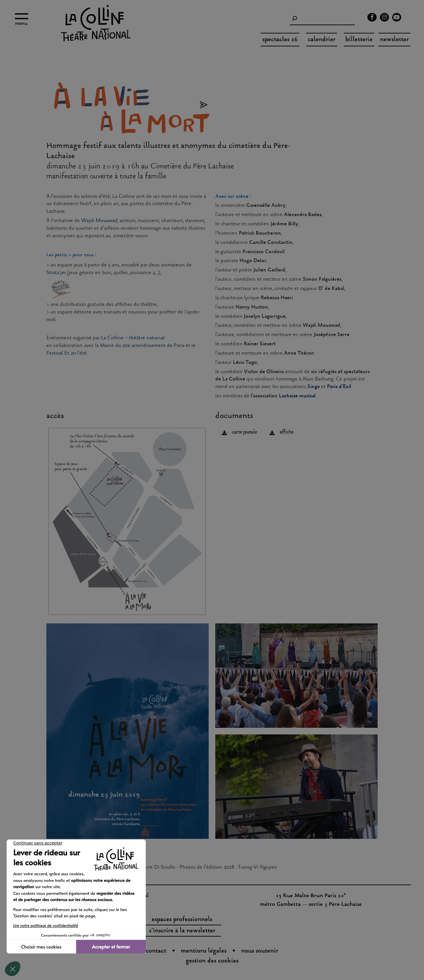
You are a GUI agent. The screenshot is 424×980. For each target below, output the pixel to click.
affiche (286, 432)
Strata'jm (56, 273)
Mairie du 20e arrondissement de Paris (142, 346)
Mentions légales (204, 951)
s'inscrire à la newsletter (182, 931)
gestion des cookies (212, 961)
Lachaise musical (297, 396)
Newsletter (394, 40)
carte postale (244, 432)
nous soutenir (260, 951)
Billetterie (359, 40)
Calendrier (322, 40)
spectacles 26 (280, 40)
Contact (156, 951)
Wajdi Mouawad (99, 221)
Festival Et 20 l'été (67, 353)
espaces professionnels (182, 920)
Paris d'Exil (339, 387)
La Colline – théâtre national (133, 338)
